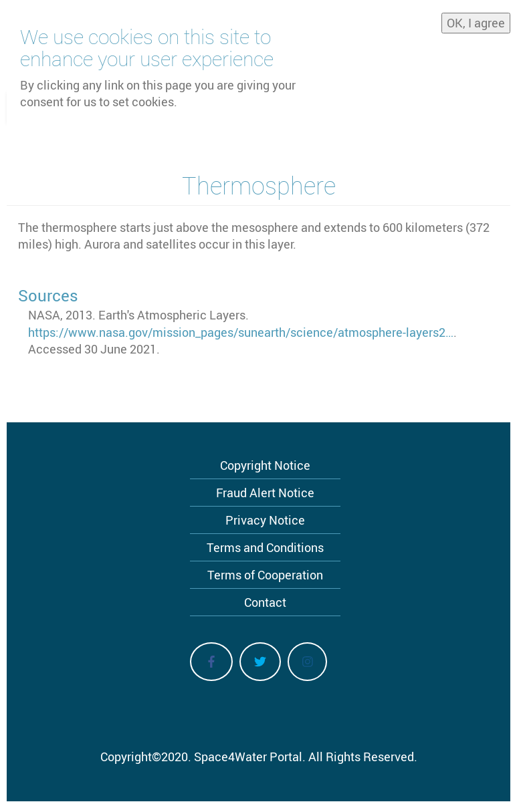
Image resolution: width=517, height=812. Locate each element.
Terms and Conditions (265, 547)
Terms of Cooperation (265, 575)
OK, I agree (476, 18)
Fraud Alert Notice (265, 493)
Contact (265, 602)
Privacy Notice (265, 520)
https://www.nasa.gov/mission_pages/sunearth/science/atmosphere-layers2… (241, 332)
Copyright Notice (265, 465)
